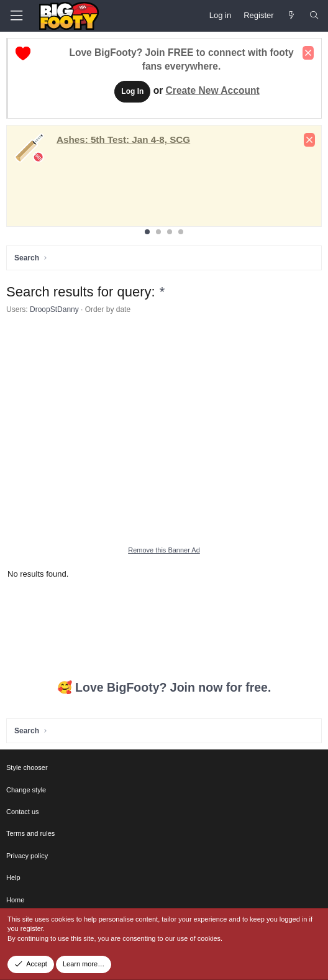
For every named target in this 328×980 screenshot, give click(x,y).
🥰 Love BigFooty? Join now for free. (164, 687)
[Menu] (16, 16)
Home (15, 900)
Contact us (23, 812)
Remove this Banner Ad (164, 550)
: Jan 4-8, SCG (123, 140)
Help (13, 877)
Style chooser (27, 767)
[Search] (314, 16)
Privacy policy (27, 856)
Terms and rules (30, 833)
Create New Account (213, 90)
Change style (26, 790)
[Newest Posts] (292, 16)
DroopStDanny (54, 309)
